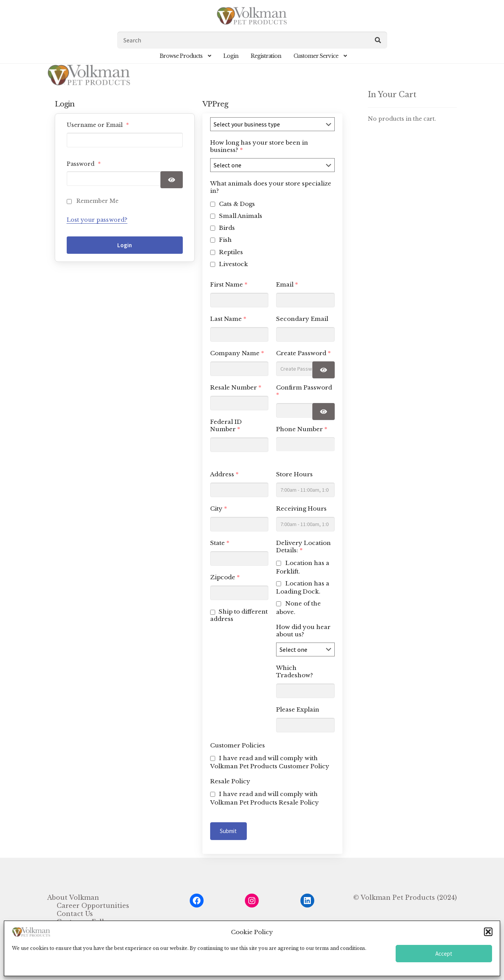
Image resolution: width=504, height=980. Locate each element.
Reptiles (231, 252)
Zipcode (225, 577)
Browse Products (181, 56)
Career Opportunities (93, 906)
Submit (228, 831)
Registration (266, 56)
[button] (488, 932)
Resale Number (236, 387)
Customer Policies (238, 745)
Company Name (237, 353)
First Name (229, 284)
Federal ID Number (226, 425)
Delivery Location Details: (303, 547)
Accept (444, 954)
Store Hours (294, 474)
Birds (227, 228)
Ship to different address (239, 615)
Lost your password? (97, 220)
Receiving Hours (301, 509)
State (220, 543)
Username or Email (98, 125)
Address (224, 474)
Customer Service (316, 56)
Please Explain (298, 709)
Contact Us (75, 914)
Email (287, 284)
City (219, 509)
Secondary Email (302, 319)
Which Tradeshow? (295, 671)
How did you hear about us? (303, 631)
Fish (225, 240)
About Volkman (73, 897)
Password (84, 164)
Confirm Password (304, 391)
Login (231, 56)
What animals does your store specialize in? (271, 187)
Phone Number (302, 429)
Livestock (233, 264)
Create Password (303, 353)
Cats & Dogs (237, 204)
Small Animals (241, 216)
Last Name (228, 319)
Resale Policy (230, 781)
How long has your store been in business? (259, 146)
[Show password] (172, 180)
